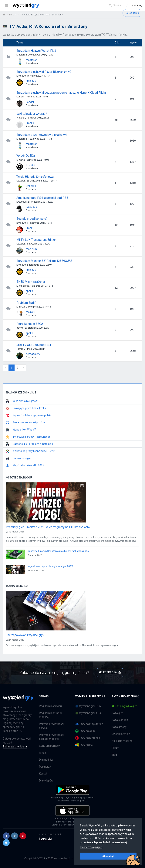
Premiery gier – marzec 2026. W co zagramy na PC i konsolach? (48, 527)
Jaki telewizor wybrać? (32, 114)
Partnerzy (45, 767)
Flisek (29, 228)
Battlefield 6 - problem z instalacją (29, 444)
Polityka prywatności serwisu (51, 726)
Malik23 (30, 312)
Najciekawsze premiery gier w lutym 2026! (50, 566)
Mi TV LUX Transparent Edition (36, 240)
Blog (114, 755)
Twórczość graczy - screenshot (28, 437)
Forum (115, 748)
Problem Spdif (26, 303)
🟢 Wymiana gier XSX (88, 713)
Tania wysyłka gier (124, 706)
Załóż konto (132, 13)
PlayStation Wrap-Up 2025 (25, 466)
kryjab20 (31, 81)
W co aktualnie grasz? (22, 401)
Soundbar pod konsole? (32, 219)
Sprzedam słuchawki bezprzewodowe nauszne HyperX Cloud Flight (61, 93)
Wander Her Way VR (21, 430)
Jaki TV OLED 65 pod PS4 (34, 345)
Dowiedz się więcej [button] (91, 847)
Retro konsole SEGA (30, 324)
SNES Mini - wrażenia (31, 282)
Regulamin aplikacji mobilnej (51, 715)
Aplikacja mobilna (122, 741)
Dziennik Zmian (121, 734)
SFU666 (30, 165)
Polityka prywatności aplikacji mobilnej (51, 737)
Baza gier (117, 713)
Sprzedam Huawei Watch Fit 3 (36, 51)
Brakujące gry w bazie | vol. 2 (26, 408)
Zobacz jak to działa (15, 746)
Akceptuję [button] (108, 856)
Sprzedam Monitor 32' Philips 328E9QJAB (44, 261)
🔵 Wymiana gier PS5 (88, 706)
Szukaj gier (46, 839)
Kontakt (44, 774)
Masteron (32, 60)
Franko (30, 123)
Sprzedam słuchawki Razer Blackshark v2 (44, 72)
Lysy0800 (31, 207)
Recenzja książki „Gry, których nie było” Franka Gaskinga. (58, 551)
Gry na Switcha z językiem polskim (30, 415)
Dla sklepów (46, 781)
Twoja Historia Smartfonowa (35, 177)
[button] (6, 836)
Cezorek (31, 186)
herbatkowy (33, 354)
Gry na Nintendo (88, 738)
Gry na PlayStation (89, 724)
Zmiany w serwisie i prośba (25, 422)
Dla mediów (46, 760)
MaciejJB (31, 249)
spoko (29, 291)
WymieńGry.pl (62, 858)
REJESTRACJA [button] (110, 672)
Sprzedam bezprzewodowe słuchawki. (42, 135)
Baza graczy (119, 727)
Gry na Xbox (85, 731)
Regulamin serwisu (50, 706)
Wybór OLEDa (26, 156)
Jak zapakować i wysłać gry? (25, 635)
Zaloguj (136, 6)
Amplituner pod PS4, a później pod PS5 (42, 198)
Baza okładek (120, 720)
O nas (42, 753)
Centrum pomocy (49, 746)
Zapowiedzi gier (19, 458)
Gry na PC (84, 745)
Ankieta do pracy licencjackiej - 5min (31, 451)
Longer (30, 102)
